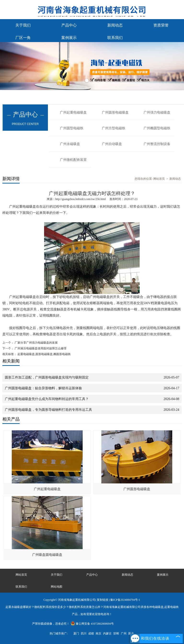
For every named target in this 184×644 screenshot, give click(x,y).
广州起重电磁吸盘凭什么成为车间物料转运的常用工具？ (47, 399)
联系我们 (115, 38)
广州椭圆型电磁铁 (157, 128)
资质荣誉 (161, 25)
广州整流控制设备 (157, 144)
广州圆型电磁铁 (72, 128)
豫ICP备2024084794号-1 (125, 600)
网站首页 (159, 179)
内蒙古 (107, 633)
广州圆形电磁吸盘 (115, 112)
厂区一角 (23, 38)
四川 (84, 633)
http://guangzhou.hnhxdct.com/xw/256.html (81, 199)
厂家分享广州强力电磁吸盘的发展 (36, 343)
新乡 (131, 633)
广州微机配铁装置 (73, 160)
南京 (98, 633)
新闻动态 (115, 25)
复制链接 (103, 600)
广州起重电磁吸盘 (73, 112)
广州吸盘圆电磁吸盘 (47, 555)
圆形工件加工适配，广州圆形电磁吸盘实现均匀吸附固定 (47, 377)
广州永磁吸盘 (70, 144)
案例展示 (69, 38)
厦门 (76, 633)
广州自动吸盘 (112, 144)
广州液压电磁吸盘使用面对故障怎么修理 (40, 348)
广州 (124, 633)
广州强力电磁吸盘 (157, 112)
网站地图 (57, 587)
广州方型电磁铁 (114, 128)
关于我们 (23, 25)
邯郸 (116, 633)
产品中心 (69, 25)
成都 (91, 633)
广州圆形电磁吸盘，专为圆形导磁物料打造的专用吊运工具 (48, 410)
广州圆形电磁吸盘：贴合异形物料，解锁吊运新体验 (43, 388)
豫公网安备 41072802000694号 (92, 624)
